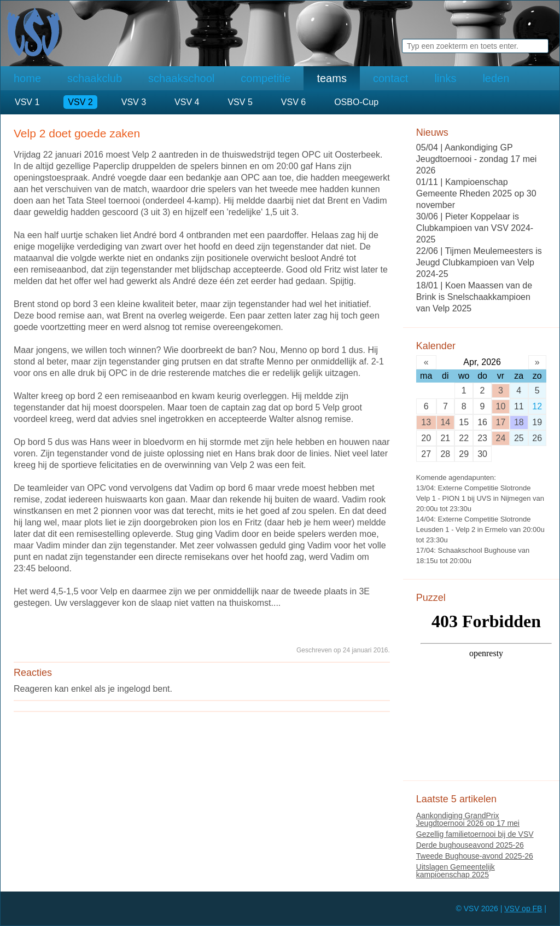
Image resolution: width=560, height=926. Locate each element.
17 (501, 422)
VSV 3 (134, 102)
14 (445, 422)
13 (426, 422)
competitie (266, 78)
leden (496, 78)
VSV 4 (187, 102)
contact (390, 78)
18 (519, 422)
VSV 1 (27, 102)
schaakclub (95, 78)
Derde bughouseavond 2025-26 (470, 845)
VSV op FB (523, 908)
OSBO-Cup (356, 102)
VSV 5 (240, 102)
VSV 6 (293, 102)
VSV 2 (80, 102)
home (27, 78)
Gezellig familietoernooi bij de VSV (475, 834)
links (445, 78)
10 (501, 406)
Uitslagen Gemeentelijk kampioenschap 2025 (456, 871)
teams (331, 78)
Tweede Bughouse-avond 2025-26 (475, 856)
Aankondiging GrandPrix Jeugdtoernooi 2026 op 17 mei (468, 819)
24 (501, 438)
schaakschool (181, 78)
